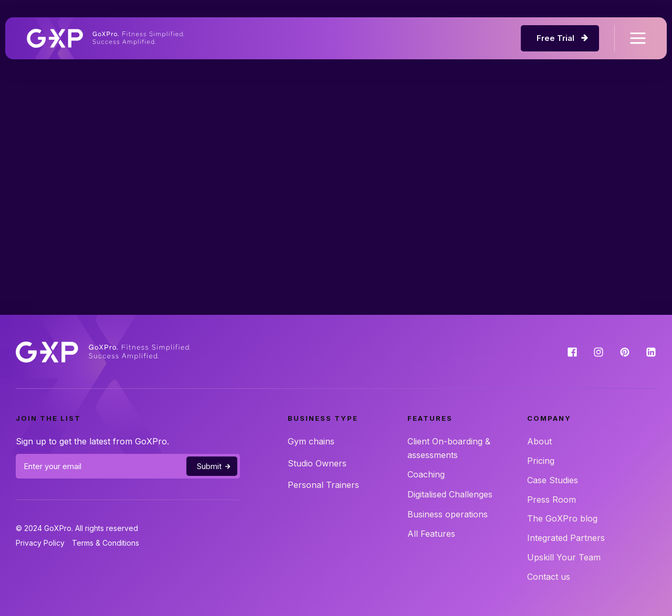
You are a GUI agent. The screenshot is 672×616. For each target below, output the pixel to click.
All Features (431, 534)
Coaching (426, 474)
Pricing (541, 461)
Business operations (448, 514)
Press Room (552, 500)
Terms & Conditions (106, 543)
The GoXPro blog (562, 518)
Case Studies (553, 480)
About (539, 441)
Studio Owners (317, 463)
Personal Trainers (323, 485)
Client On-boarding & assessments (449, 448)
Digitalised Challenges (450, 494)
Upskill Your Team (564, 557)
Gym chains (311, 441)
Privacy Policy (40, 543)
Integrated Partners (566, 538)
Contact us (549, 577)
